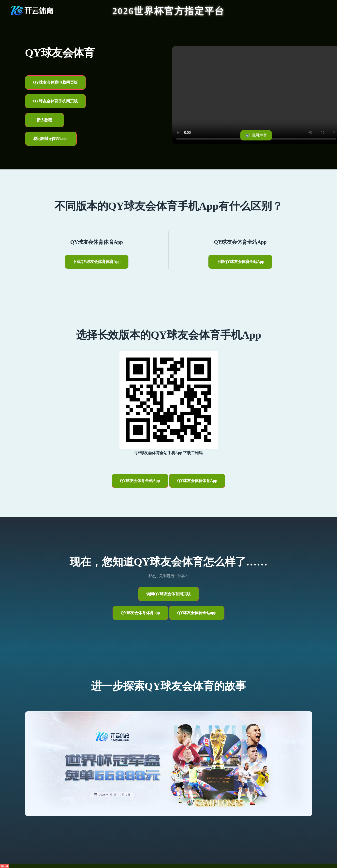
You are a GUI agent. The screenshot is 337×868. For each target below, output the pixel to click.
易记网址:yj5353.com (51, 139)
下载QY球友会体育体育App (97, 262)
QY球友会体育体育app (140, 613)
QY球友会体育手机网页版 (56, 101)
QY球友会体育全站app (197, 613)
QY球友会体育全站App (140, 481)
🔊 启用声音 (256, 135)
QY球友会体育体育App (197, 481)
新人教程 (44, 120)
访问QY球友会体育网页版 (169, 594)
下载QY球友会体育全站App (240, 262)
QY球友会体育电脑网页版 (56, 82)
